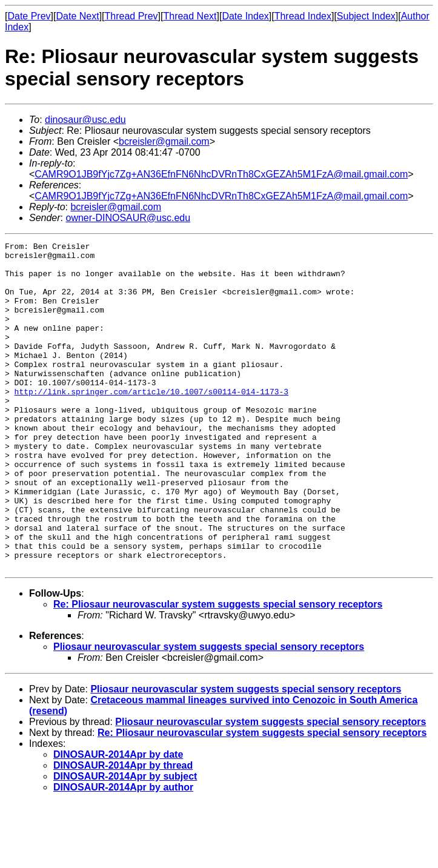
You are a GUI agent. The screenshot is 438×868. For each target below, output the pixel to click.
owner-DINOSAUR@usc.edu (128, 218)
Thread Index (303, 16)
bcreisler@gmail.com (164, 141)
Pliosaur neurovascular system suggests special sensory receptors (209, 712)
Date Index (245, 16)
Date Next (77, 16)
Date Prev (29, 16)
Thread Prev (131, 16)
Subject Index (366, 16)
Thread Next (190, 16)
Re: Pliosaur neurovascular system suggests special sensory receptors (218, 670)
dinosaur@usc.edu (85, 120)
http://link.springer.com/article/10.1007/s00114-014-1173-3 (151, 422)
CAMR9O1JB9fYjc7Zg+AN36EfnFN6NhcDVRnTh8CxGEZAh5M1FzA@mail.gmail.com (221, 174)
